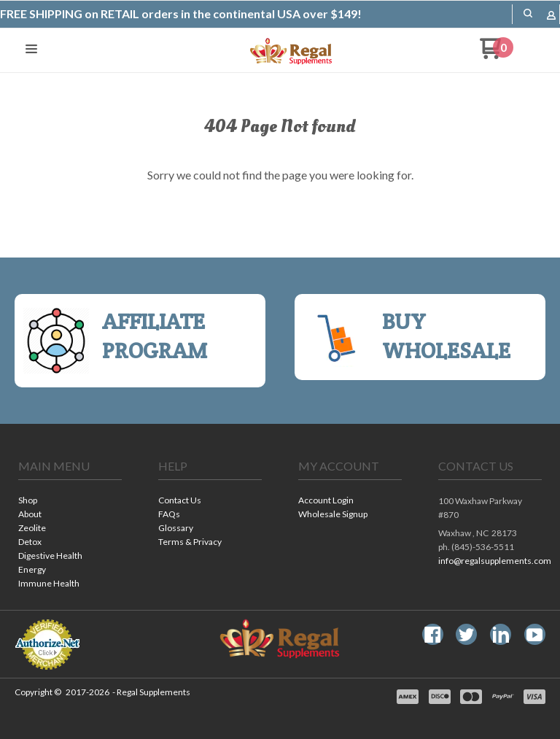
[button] (528, 13)
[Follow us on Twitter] (467, 635)
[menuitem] (70, 502)
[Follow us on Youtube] (534, 635)
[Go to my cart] (497, 54)
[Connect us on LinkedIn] (501, 635)
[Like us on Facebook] (432, 635)
